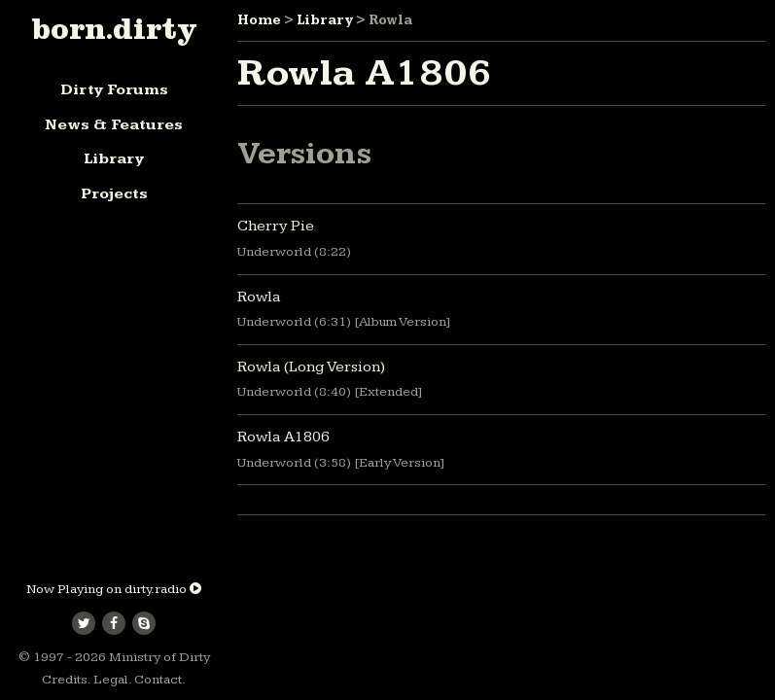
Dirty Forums (114, 90)
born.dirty (114, 29)
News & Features (114, 125)
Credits (65, 680)
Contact (158, 680)
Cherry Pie (276, 226)
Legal (111, 680)
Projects (114, 194)
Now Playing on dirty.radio (114, 589)
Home (259, 20)
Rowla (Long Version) (311, 367)
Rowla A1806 (283, 437)
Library (114, 159)
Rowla (259, 297)
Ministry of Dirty (159, 657)
